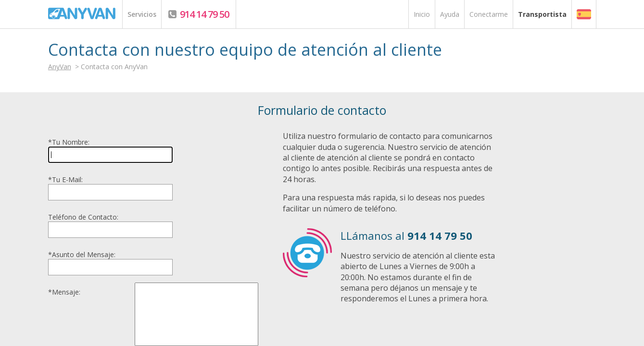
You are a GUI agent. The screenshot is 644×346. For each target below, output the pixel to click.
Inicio (422, 14)
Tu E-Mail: (65, 179)
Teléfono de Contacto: (83, 217)
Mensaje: (64, 292)
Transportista (542, 14)
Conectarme (489, 14)
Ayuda (450, 14)
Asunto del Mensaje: (82, 254)
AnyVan (60, 67)
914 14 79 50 (203, 14)
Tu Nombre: (69, 142)
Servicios (142, 14)
